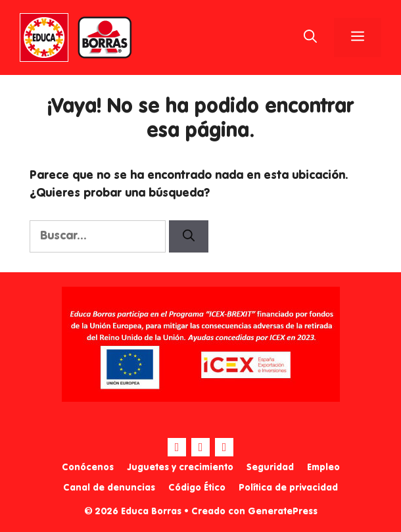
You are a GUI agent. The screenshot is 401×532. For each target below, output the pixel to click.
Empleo (323, 468)
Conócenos (88, 468)
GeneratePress (283, 512)
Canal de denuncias (109, 488)
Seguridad (270, 468)
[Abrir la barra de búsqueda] (310, 37)
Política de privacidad (288, 488)
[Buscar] (189, 236)
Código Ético (197, 488)
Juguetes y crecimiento (180, 468)
